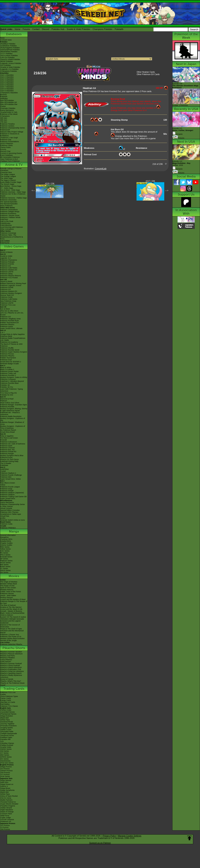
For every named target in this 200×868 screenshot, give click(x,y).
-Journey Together (7, 724)
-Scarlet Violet (6, 747)
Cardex (3, 106)
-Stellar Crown (6, 730)
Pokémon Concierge (8, 233)
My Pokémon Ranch (8, 430)
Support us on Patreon (100, 843)
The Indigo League (8, 174)
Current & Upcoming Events (11, 153)
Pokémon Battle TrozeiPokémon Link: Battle (13, 339)
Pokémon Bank (6, 336)
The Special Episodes (9, 202)
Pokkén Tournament (8, 358)
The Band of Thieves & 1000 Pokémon (11, 345)
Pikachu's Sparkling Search (11, 673)
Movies (14, 576)
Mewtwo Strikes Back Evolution (12, 638)
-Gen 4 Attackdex (7, 81)
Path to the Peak (7, 221)
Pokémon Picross (7, 354)
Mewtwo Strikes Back (9, 584)
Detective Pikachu (7, 325)
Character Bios (6, 172)
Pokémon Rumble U (8, 375)
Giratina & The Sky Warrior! (11, 607)
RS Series (4, 553)
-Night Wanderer (7, 810)
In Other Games (6, 506)
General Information (8, 535)
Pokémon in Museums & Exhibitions (10, 135)
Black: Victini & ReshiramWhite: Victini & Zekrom (12, 614)
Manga (14, 531)
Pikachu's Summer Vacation (11, 652)
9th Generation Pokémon (10, 157)
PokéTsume (5, 243)
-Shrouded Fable (7, 732)
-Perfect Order (6, 710)
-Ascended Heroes (8, 712)
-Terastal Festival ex (8, 802)
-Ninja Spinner (6, 780)
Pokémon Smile (6, 297)
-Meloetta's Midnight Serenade (12, 619)
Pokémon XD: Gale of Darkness (13, 444)
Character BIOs (6, 539)
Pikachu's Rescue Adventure (11, 654)
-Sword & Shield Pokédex (10, 59)
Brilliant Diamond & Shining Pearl (13, 283)
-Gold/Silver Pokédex (8, 46)
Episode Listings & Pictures (11, 169)
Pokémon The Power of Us (11, 637)
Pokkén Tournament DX (9, 323)
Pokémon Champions (9, 260)
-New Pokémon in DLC (9, 159)
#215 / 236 (50, 184)
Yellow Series (5, 549)
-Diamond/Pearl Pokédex (10, 50)
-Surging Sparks (7, 728)
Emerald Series (6, 557)
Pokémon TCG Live (8, 305)
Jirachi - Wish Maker (8, 595)
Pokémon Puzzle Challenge (11, 475)
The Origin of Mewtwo (9, 582)
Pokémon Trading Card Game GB (13, 497)
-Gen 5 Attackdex (7, 83)
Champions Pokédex (103, 29)
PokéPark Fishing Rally (9, 461)
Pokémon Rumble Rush (9, 321)
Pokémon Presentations (10, 142)
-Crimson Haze (6, 814)
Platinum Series (6, 561)
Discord (46, 29)
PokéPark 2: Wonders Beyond (12, 381)
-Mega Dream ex (7, 784)
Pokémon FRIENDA (8, 528)
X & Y (2, 332)
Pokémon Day (6, 140)
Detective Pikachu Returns (11, 276)
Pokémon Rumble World (10, 350)
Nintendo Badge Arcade (9, 364)
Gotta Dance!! (6, 662)
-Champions (5, 116)
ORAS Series (5, 570)
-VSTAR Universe (7, 820)
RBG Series (5, 547)
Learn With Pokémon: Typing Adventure (11, 390)
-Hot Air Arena (6, 798)
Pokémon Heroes (7, 594)
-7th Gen (4, 122)
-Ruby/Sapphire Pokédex (10, 48)
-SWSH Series (6, 749)
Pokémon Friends (7, 264)
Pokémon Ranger (7, 454)
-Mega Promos (6, 767)
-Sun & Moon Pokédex (9, 56)
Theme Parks (5, 147)
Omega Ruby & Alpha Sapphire (12, 334)
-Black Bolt (4, 718)
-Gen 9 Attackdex (7, 91)
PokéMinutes (5, 223)
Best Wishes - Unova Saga (11, 186)
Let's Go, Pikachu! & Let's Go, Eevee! (12, 314)
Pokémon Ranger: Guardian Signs (14, 405)
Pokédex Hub (58, 29)
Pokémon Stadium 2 (8, 473)
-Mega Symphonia (7, 790)
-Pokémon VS (6, 821)
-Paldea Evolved (7, 745)
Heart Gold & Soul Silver (10, 403)
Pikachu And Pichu (8, 656)
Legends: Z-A (5, 258)
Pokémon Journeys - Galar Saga (13, 192)
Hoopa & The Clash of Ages (11, 629)
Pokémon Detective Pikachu (11, 644)
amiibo (3, 518)
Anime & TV (14, 165)
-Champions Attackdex (9, 93)
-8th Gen (4, 120)
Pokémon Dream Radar (9, 371)
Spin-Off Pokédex (7, 100)
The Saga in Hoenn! (8, 180)
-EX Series (4, 759)
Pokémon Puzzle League (10, 487)
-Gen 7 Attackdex (7, 87)
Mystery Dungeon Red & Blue (12, 456)
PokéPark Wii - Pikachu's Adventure (10, 413)
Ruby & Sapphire (7, 436)
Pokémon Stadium (7, 495)
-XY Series (4, 753)
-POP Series (5, 777)
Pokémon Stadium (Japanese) (12, 493)
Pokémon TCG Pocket (9, 278)
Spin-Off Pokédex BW (9, 104)
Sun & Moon (5, 309)
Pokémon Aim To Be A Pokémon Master (13, 195)
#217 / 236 (150, 181)
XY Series (4, 569)
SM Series (4, 572)
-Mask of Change (7, 812)
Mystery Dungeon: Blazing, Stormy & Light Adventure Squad (14, 410)
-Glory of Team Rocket (9, 796)
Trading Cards (14, 689)
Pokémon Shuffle (7, 348)
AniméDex (4, 170)
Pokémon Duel (6, 360)
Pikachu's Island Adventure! (11, 667)
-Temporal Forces (7, 735)
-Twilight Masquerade (9, 733)
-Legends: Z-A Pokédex (9, 69)
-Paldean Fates (6, 737)
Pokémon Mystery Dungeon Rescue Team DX (11, 294)
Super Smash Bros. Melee (10, 479)
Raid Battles (5, 704)
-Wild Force (5, 816)
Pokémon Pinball (7, 491)
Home (17, 29)
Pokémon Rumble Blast (9, 383)
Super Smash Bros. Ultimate (11, 328)
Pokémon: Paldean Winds (10, 217)
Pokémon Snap (6, 489)
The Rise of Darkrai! (8, 605)
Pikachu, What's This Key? (11, 681)
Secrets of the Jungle (8, 640)
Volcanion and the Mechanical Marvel (12, 632)
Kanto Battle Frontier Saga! (11, 182)
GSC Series (5, 551)
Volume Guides (6, 545)
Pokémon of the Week (9, 114)
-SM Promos (5, 773)
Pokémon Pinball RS (8, 452)
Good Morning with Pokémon (12, 227)
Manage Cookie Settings (130, 836)
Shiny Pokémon (6, 206)
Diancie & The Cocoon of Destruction (10, 626)
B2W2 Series (5, 567)
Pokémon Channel (7, 448)
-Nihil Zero (4, 782)
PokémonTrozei (6, 457)
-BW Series (5, 755)
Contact (36, 29)
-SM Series (5, 751)
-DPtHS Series (6, 757)
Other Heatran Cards (146, 72)
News (2, 38)
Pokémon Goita (6, 524)
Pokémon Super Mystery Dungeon (14, 352)
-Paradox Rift (5, 739)
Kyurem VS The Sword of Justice (13, 617)
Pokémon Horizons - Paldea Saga (13, 198)
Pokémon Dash (6, 446)
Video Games (14, 246)
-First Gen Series (7, 763)
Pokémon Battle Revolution (11, 416)
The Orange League (8, 176)
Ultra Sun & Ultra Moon (9, 311)
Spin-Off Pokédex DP (8, 102)
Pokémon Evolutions (8, 213)
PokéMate (4, 465)
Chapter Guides (6, 543)
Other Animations (7, 229)
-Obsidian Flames (7, 743)
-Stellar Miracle (6, 808)
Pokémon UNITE (7, 272)
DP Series (4, 559)
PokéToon (4, 219)
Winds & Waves (6, 252)
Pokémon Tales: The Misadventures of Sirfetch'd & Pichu (12, 237)
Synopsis (178, 169)
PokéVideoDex (6, 225)
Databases (14, 34)
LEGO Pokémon (7, 143)
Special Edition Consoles (10, 510)
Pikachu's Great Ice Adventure (12, 671)
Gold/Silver (4, 469)
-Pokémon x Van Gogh (9, 138)
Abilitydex (4, 99)
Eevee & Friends (7, 679)
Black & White (6, 368)
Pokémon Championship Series (12, 128)
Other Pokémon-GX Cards (148, 74)
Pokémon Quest (7, 326)
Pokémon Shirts (6, 145)
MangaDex (4, 537)
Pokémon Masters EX (9, 270)
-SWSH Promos (6, 771)
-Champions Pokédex (9, 71)
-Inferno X (4, 786)
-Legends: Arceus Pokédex (11, 63)
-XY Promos (5, 775)
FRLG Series (5, 555)
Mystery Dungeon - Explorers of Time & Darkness (13, 427)
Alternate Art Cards (8, 702)
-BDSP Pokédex (7, 61)
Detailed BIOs (6, 541)
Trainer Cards (6, 698)
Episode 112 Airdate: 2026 (181, 163)
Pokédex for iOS (7, 395)
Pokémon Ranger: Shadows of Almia (12, 423)
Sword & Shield (6, 282)
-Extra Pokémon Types (9, 696)
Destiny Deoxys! (7, 597)
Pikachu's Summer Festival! (11, 664)
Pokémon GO (6, 266)
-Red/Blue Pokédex (8, 44)
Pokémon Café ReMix (9, 268)
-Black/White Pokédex (9, 52)
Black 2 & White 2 (7, 369)
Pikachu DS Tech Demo (9, 459)
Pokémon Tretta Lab (8, 373)
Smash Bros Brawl (7, 432)
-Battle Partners (6, 800)
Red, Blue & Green (8, 483)
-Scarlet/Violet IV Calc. (9, 112)
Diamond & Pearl (7, 399)
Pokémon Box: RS (7, 450)
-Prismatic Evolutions (8, 726)
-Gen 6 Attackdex (7, 85)
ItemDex (4, 95)
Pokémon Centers (7, 126)
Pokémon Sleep (6, 274)
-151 (2, 741)
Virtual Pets (5, 516)
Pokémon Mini (6, 477)
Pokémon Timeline (7, 124)
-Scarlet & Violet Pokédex (10, 67)
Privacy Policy (109, 836)
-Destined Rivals (7, 722)
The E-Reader (6, 463)
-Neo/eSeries (5, 761)
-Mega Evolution (7, 716)
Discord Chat (5, 151)
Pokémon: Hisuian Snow (10, 215)
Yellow (3, 485)
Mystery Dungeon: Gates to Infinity (14, 377)
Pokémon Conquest (8, 379)
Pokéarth (119, 29)
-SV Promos (5, 769)
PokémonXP (5, 130)
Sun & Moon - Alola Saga (10, 190)
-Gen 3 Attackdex (7, 79)
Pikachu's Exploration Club (11, 669)
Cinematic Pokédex (8, 108)
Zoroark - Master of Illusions (11, 611)
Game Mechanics (7, 110)
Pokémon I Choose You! (10, 635)
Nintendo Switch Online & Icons (12, 520)
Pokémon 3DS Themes (9, 512)
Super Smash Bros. (8, 499)
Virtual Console (6, 508)
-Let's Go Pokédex (7, 57)
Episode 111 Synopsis (183, 131)
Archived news (6, 40)
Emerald (4, 440)
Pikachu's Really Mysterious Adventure (11, 676)
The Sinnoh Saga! (7, 184)
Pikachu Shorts (14, 648)
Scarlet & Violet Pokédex (78, 29)
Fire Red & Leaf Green (9, 438)
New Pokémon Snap (8, 301)
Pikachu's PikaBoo (7, 658)
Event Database (6, 155)
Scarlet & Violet (6, 256)
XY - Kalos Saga (7, 188)
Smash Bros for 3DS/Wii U (11, 362)
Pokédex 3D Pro (7, 387)
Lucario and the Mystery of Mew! (13, 599)
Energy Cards (6, 700)
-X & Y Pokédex (6, 54)
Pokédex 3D (5, 385)
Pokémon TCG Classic (9, 706)
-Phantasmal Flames (8, 714)
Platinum (4, 401)
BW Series (4, 565)
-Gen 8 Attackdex (7, 89)
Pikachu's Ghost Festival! (10, 665)
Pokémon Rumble (7, 407)
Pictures (178, 138)
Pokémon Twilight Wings (10, 212)
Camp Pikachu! (6, 660)
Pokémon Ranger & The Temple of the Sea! (14, 602)
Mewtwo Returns (7, 590)
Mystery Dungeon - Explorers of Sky (13, 419)
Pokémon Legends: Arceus (11, 285)
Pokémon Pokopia (7, 262)
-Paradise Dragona (8, 806)
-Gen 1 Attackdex (7, 75)
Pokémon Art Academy (9, 342)
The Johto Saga (6, 178)
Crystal (3, 471)
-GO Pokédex (6, 65)
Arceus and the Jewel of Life (11, 609)
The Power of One (7, 586)
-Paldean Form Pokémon (10, 161)
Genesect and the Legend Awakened (10, 622)
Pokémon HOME (7, 287)
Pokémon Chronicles (8, 200)
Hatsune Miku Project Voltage (12, 132)
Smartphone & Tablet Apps (11, 514)
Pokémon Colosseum (9, 442)
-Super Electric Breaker (9, 804)
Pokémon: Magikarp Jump (10, 319)
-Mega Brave (5, 788)
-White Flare (5, 720)
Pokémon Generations (9, 210)
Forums (26, 29)
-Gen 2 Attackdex (7, 77)
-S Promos (4, 827)
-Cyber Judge (5, 818)
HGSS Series (5, 563)
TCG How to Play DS (8, 393)
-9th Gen (4, 118)
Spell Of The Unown (8, 588)
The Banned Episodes (9, 204)
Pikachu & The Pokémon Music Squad (12, 684)
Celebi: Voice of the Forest (11, 592)
